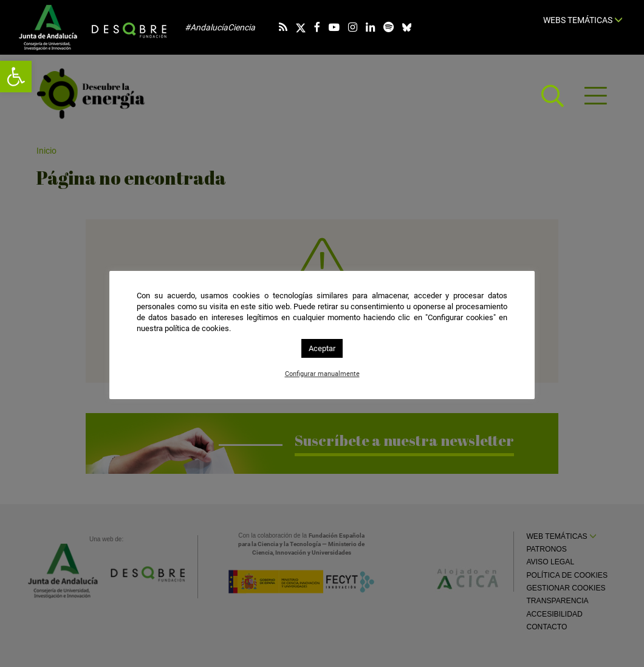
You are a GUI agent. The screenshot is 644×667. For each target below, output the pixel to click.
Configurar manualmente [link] (322, 374)
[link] (16, 77)
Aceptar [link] (322, 348)
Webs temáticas (583, 20)
